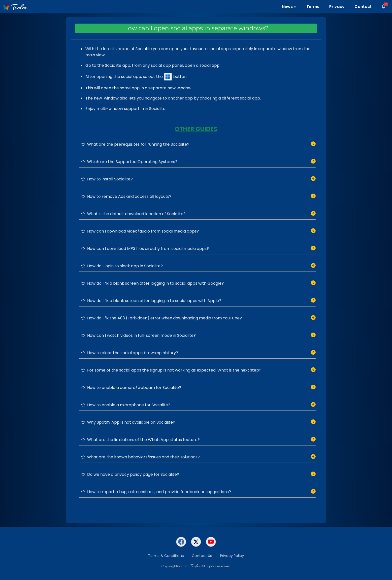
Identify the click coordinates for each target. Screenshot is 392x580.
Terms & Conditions (166, 556)
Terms (313, 7)
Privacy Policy (232, 556)
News (289, 7)
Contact (363, 7)
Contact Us (202, 556)
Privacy (337, 7)
